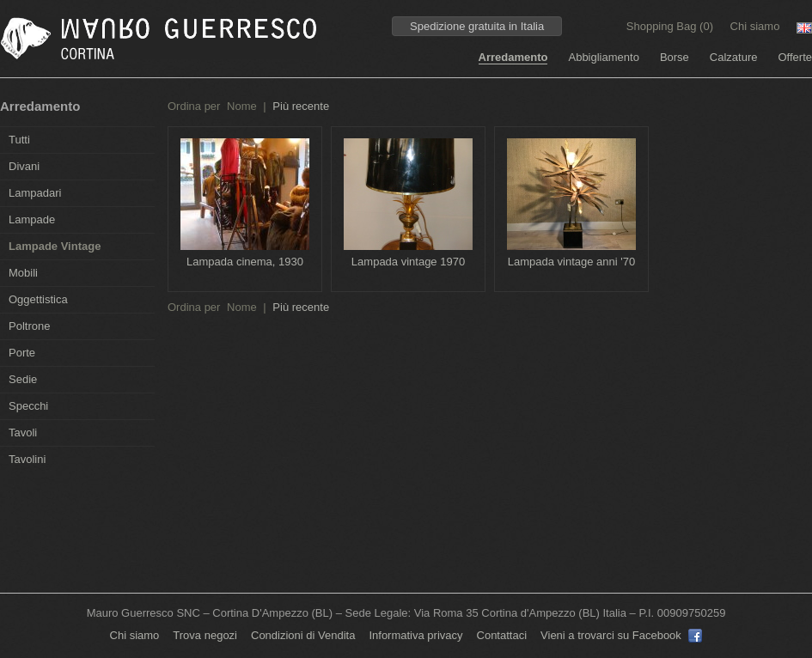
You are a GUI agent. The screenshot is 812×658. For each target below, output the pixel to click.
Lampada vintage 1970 (408, 262)
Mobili (23, 273)
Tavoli (23, 433)
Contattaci (502, 635)
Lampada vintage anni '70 (571, 262)
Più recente (301, 106)
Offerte (795, 57)
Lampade (32, 219)
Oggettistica (38, 299)
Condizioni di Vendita (303, 635)
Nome (242, 106)
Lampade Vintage (55, 246)
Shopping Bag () (672, 26)
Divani (24, 166)
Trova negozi (205, 635)
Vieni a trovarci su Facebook (621, 635)
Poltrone (29, 326)
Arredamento (513, 57)
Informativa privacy (415, 635)
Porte (22, 353)
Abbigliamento (603, 57)
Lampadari (35, 193)
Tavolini (27, 459)
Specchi (28, 406)
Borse (675, 57)
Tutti (19, 140)
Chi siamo (755, 26)
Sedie (23, 379)
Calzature (734, 57)
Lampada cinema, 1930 (245, 262)
